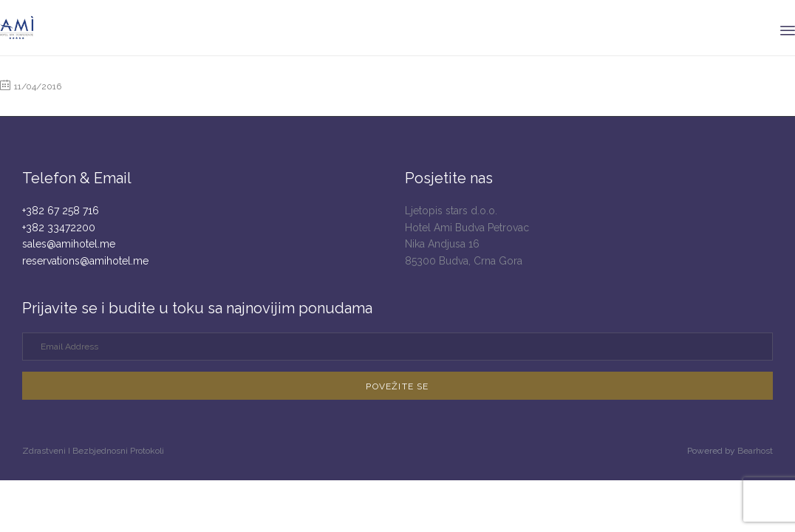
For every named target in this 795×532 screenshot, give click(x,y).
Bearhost (755, 451)
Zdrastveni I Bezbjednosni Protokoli (93, 451)
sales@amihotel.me (69, 244)
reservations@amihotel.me (85, 261)
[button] (397, 386)
